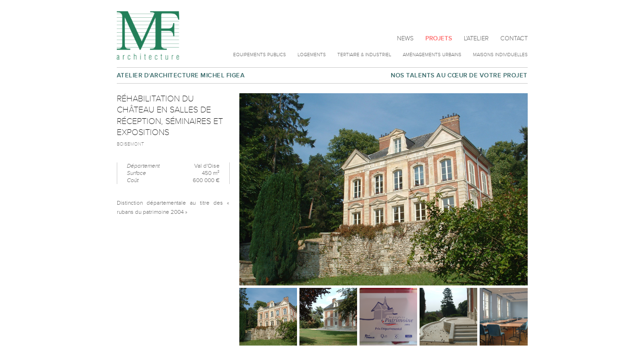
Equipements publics (260, 55)
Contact (514, 38)
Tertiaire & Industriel (364, 55)
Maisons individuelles (500, 55)
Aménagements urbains (432, 55)
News (405, 38)
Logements (312, 55)
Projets (439, 38)
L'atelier (476, 38)
